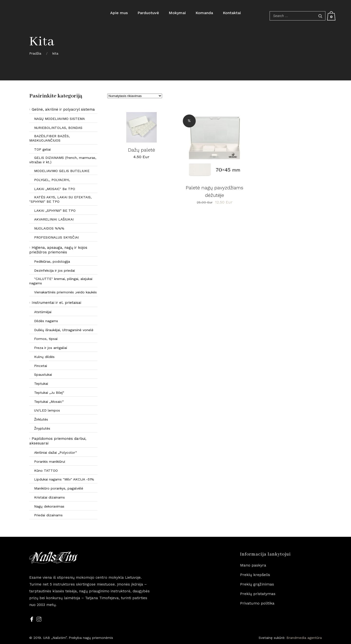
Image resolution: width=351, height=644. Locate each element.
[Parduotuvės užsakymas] (135, 96)
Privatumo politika (257, 603)
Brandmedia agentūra (304, 638)
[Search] (320, 16)
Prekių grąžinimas (257, 584)
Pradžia (35, 53)
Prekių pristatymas (258, 594)
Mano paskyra (253, 565)
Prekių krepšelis (255, 575)
